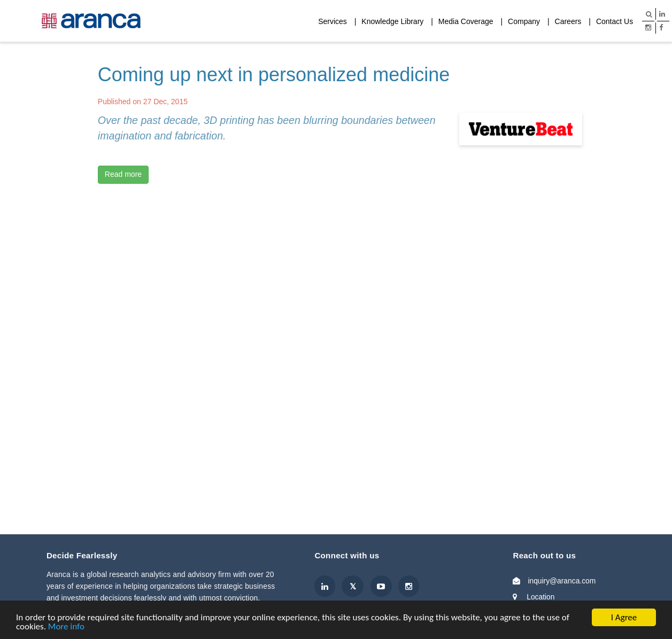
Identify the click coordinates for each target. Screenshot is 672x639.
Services (333, 21)
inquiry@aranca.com (562, 581)
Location (540, 597)
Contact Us (615, 21)
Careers (568, 21)
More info (66, 627)
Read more (123, 174)
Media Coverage (466, 21)
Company (524, 21)
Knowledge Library (392, 21)
